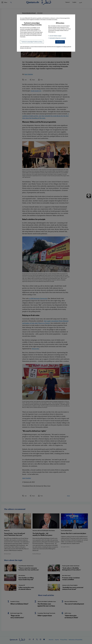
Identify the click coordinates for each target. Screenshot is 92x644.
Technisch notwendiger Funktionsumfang (32, 42)
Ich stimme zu (60, 42)
